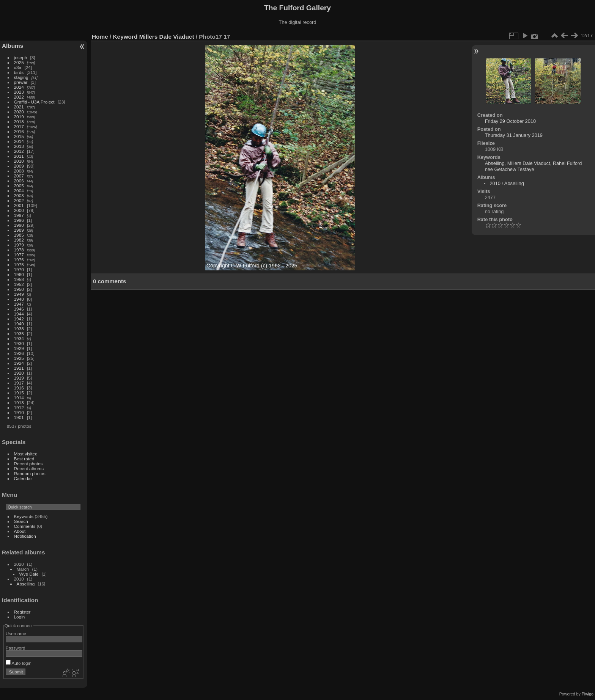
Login (20, 617)
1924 (19, 363)
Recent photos (28, 464)
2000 (19, 210)
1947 (19, 304)
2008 (19, 171)
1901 (19, 417)
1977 (19, 255)
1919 (19, 378)
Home (100, 37)
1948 (19, 299)
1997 (19, 215)
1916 (19, 388)
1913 (19, 403)
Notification (25, 536)
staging (21, 77)
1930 (19, 343)
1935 (19, 334)
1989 (19, 230)
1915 (19, 393)
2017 (19, 126)
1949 (19, 294)
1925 (19, 358)
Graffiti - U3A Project (34, 102)
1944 (19, 314)
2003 (19, 195)
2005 (19, 186)
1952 (19, 284)
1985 (19, 235)
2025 (19, 62)
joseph (21, 57)
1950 (19, 289)
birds (19, 72)
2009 (19, 166)
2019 (19, 117)
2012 (19, 151)
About (20, 531)
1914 (19, 398)
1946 (19, 309)
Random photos (30, 473)
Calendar (23, 478)
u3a (18, 67)
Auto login (19, 663)
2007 (19, 176)
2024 (19, 87)
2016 (19, 131)
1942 (19, 319)
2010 (19, 161)
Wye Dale (29, 574)
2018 (19, 122)
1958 (19, 279)
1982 (19, 240)
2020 (19, 112)
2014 (19, 141)
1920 (19, 373)
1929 (19, 348)
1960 (19, 274)
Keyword (125, 37)
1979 (19, 245)
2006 (19, 181)
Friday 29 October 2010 (510, 121)
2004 (19, 191)
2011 (19, 156)
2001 (19, 205)
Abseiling (26, 584)
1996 (19, 220)
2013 (19, 146)
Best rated (24, 459)
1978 (19, 250)
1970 (19, 269)
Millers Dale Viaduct (167, 37)
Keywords (24, 516)
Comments (25, 526)
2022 (19, 97)
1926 (19, 353)
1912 (19, 407)
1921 (19, 368)
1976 (19, 260)
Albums (13, 46)
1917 (19, 383)
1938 (19, 329)
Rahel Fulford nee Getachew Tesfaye (534, 166)
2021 (19, 107)
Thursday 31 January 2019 (514, 135)
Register (22, 612)
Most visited (26, 454)
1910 (19, 412)
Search (21, 521)
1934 (19, 338)
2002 (19, 200)
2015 (19, 136)
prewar (21, 82)
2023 (19, 92)
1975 (19, 264)
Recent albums (29, 468)
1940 (19, 324)
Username (16, 633)
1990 (19, 225)
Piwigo (588, 694)
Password (16, 648)
